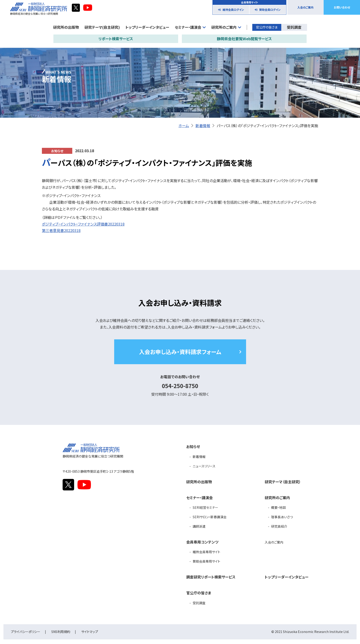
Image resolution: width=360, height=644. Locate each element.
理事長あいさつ (282, 517)
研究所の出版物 (66, 27)
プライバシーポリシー (26, 632)
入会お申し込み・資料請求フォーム (180, 352)
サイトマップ (90, 632)
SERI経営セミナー (205, 507)
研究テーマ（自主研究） (283, 482)
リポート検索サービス (116, 39)
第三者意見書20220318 (61, 230)
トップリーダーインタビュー (147, 27)
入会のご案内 (305, 7)
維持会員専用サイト (206, 552)
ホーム (184, 126)
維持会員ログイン (233, 10)
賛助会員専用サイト (206, 561)
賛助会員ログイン (270, 10)
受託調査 (294, 27)
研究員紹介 (279, 526)
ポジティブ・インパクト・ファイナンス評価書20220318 (83, 224)
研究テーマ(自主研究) (102, 27)
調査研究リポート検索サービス (211, 577)
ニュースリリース (204, 466)
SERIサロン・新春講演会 (210, 517)
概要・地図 (278, 507)
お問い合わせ (342, 7)
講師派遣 (199, 526)
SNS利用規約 (61, 632)
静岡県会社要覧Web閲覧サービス (244, 39)
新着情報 (203, 126)
